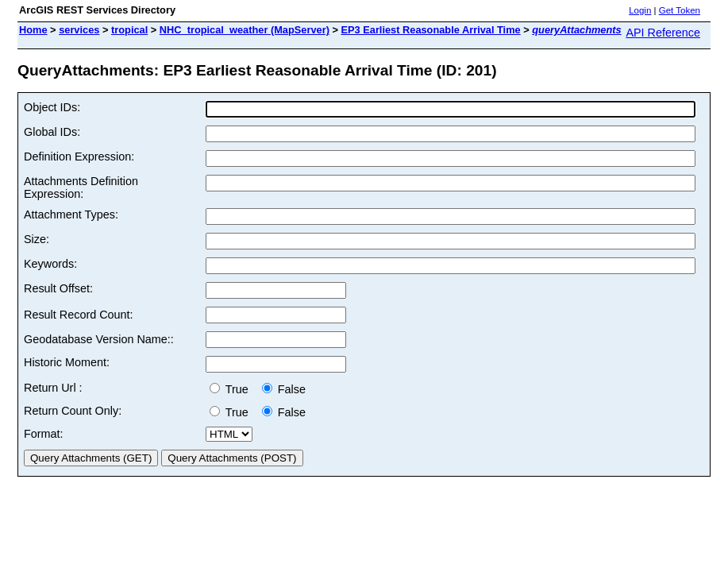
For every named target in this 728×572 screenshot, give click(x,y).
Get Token (680, 10)
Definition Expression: (79, 157)
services (79, 30)
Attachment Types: (71, 214)
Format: (44, 434)
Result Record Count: (79, 315)
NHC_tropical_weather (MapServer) (245, 30)
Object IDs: (52, 107)
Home (33, 30)
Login (640, 10)
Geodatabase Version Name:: (99, 339)
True (232, 389)
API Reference (663, 33)
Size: (37, 239)
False (284, 389)
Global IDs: (52, 132)
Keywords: (50, 264)
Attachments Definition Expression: (81, 187)
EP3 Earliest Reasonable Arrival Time (430, 30)
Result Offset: (58, 288)
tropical (129, 30)
